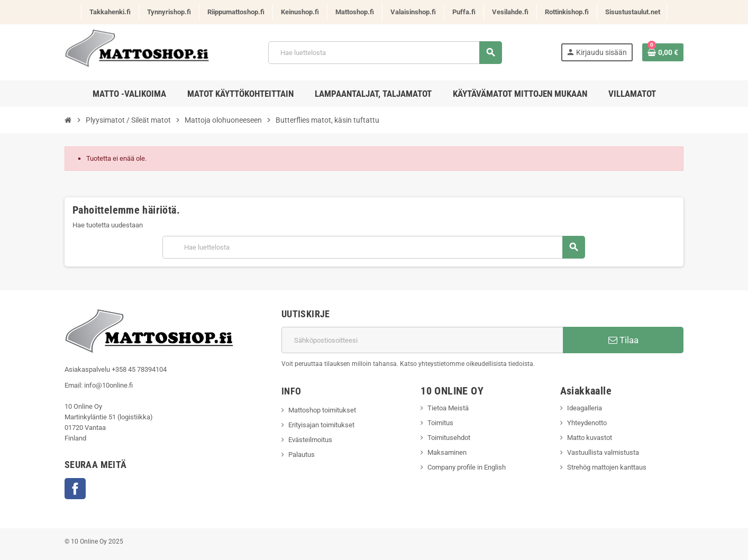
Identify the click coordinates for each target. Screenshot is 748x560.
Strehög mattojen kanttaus (607, 467)
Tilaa (623, 340)
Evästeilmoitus (310, 440)
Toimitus (440, 423)
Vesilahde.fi (510, 12)
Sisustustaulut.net (633, 12)
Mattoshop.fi (355, 12)
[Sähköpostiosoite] (422, 340)
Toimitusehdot (449, 438)
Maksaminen (447, 452)
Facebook (75, 489)
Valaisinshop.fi (413, 12)
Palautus (302, 455)
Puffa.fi (464, 12)
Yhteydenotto (587, 423)
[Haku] (385, 53)
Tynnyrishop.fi (169, 12)
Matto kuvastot (590, 438)
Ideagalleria (585, 408)
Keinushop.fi (300, 12)
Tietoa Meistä (448, 408)
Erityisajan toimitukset (321, 425)
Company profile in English (467, 467)
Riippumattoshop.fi (236, 12)
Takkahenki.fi (110, 12)
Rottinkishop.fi (567, 12)
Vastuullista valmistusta (603, 452)
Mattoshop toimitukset (322, 410)
